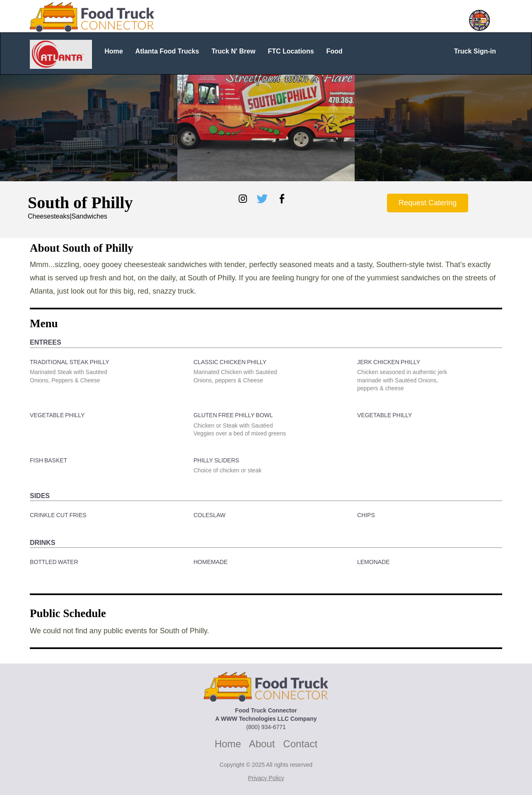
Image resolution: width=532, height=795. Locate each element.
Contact (300, 744)
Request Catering (428, 203)
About (262, 744)
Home (228, 744)
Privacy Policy (266, 778)
